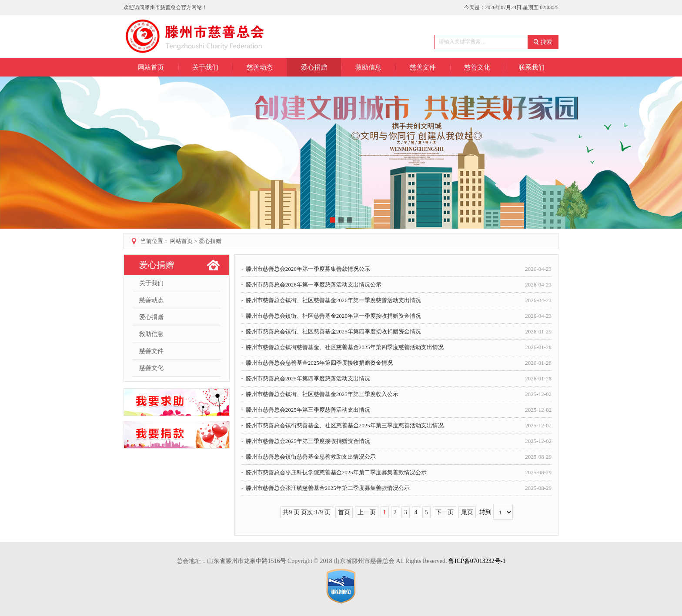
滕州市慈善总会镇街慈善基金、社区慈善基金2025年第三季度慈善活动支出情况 (396, 425)
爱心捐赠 (210, 241)
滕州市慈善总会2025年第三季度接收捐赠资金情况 (396, 441)
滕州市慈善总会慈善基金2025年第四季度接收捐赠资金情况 (396, 363)
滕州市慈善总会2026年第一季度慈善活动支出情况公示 (396, 285)
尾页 (467, 512)
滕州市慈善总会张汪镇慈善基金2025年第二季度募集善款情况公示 (396, 488)
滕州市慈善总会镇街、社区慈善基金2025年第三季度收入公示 (396, 394)
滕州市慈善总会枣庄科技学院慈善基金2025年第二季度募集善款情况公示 (396, 472)
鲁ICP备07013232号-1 (477, 561)
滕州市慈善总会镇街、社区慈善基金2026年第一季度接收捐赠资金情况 (396, 316)
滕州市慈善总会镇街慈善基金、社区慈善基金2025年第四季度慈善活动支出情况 (396, 347)
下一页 (445, 512)
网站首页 (151, 67)
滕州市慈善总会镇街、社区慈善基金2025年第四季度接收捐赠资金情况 (396, 331)
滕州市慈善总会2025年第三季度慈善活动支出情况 (396, 410)
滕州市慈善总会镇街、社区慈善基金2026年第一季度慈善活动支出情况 (396, 300)
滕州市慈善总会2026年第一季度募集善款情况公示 (396, 269)
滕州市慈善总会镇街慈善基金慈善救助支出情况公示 (396, 457)
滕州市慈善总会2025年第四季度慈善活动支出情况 (396, 378)
